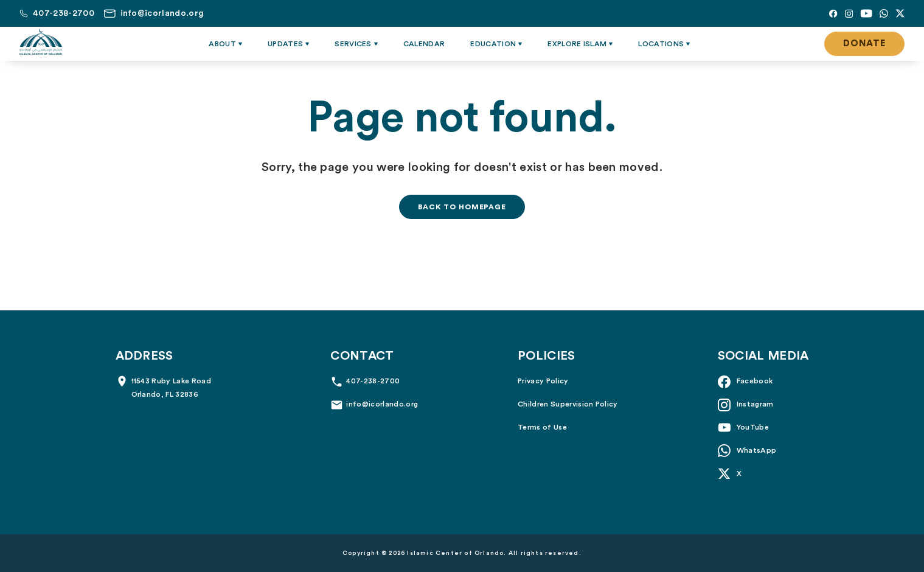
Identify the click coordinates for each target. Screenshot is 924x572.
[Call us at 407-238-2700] (57, 13)
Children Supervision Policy (568, 404)
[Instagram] (849, 13)
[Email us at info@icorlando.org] (154, 13)
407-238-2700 (373, 381)
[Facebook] (833, 13)
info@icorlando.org (382, 404)
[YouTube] (866, 13)
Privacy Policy (543, 381)
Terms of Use (542, 427)
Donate (864, 44)
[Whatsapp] (884, 13)
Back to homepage (462, 207)
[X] (900, 13)
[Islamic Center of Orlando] (41, 42)
